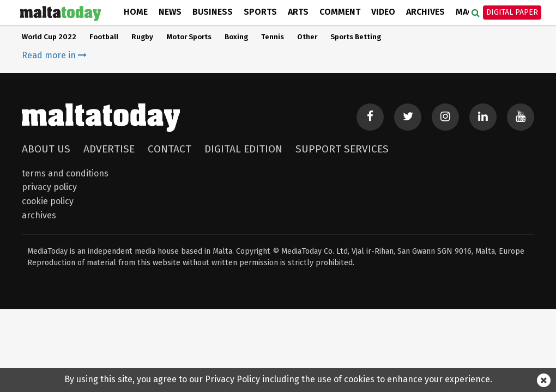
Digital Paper (512, 12)
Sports (260, 12)
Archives (425, 12)
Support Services (342, 149)
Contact (170, 149)
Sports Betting (356, 37)
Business (213, 12)
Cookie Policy (48, 201)
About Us (46, 149)
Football (104, 37)
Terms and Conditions (65, 173)
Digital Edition (243, 149)
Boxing (236, 37)
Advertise (109, 149)
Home (136, 12)
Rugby (142, 37)
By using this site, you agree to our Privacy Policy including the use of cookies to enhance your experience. (278, 379)
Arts (298, 12)
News (170, 12)
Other (307, 37)
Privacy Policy (49, 187)
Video (383, 12)
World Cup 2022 (49, 37)
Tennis (273, 37)
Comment (340, 12)
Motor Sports (189, 37)
